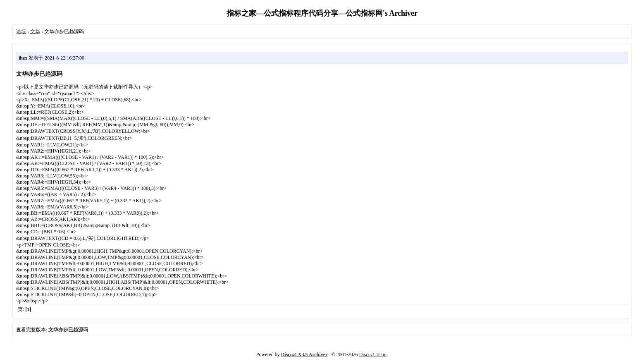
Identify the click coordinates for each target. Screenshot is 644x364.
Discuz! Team (373, 354)
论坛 (21, 31)
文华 (35, 31)
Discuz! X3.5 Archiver (304, 354)
